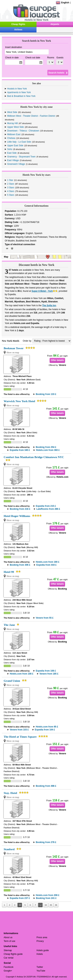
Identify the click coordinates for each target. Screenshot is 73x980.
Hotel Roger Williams (17, 516)
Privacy (40, 941)
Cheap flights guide (13, 954)
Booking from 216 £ (20, 509)
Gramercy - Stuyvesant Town (21, 157)
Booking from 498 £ (46, 786)
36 (56, 905)
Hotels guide (43, 950)
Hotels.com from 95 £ (47, 727)
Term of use (9, 941)
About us (8, 937)
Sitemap (8, 950)
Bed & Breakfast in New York (21, 96)
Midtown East (14, 134)
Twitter (40, 967)
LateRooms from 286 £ (48, 509)
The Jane (9, 625)
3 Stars (11, 188)
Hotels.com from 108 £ (22, 674)
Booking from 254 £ (46, 447)
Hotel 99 (9, 572)
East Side (12, 153)
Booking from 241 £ (46, 898)
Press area (42, 937)
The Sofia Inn (49, 305)
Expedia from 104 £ (45, 730)
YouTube (41, 971)
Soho (10, 149)
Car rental (9, 958)
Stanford (9, 849)
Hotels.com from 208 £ (48, 895)
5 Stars (11, 195)
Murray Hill (12, 123)
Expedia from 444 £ (46, 565)
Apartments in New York (19, 92)
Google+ (8, 971)
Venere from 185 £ (49, 674)
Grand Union (12, 681)
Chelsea (11, 138)
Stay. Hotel (10, 793)
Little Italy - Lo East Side (19, 142)
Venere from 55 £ (45, 618)
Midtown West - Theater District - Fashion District (31, 116)
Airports (55, 24)
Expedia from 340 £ (20, 450)
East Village (13, 160)
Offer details (57, 360)
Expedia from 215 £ (46, 506)
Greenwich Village (16, 164)
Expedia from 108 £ (46, 671)
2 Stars (11, 184)
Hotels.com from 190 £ (48, 562)
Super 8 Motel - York (42, 291)
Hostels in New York (17, 89)
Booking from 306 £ (20, 565)
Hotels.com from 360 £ (48, 450)
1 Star (10, 180)
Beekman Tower (14, 348)
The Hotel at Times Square (20, 737)
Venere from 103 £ (19, 730)
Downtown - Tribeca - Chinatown (23, 131)
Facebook (9, 967)
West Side (12, 112)
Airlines (18, 30)
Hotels (40, 954)
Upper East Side (15, 146)
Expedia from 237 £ (20, 898)
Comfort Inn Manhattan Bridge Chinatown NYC (34, 457)
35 (51, 905)
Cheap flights (18, 24)
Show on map (13, 353)
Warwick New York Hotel (19, 401)
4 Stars (11, 191)
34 (46, 905)
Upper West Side (16, 127)
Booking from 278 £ (46, 842)
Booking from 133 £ (46, 394)
